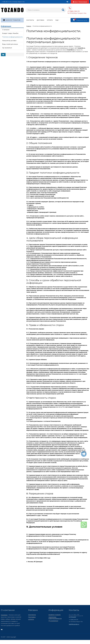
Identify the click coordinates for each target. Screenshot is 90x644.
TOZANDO (4, 615)
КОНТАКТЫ (30, 20)
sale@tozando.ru (74, 624)
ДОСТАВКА (40, 20)
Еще (58, 20)
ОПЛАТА (50, 20)
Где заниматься (53, 621)
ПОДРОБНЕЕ (72, 617)
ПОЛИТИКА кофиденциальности (55, 618)
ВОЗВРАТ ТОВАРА (55, 615)
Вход (76, 2)
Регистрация (83, 2)
